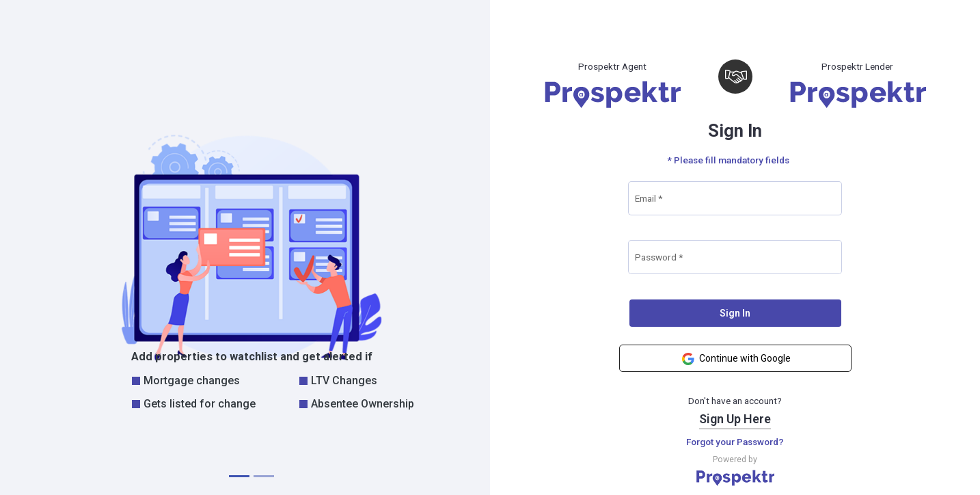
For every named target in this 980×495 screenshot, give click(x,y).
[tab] (239, 476)
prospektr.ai (951, 481)
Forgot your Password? (735, 442)
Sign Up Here (735, 419)
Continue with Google (735, 359)
